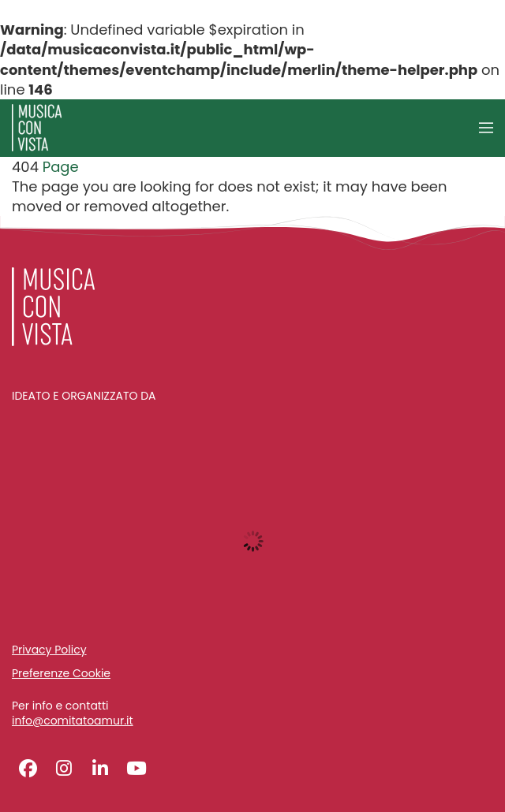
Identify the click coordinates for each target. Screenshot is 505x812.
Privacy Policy (49, 650)
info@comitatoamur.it (73, 721)
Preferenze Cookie (61, 673)
